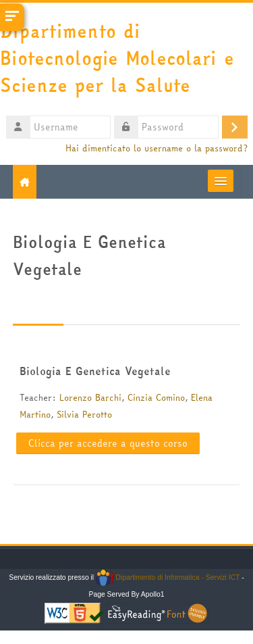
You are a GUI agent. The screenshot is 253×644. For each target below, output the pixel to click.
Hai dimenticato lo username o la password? (157, 148)
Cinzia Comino (156, 397)
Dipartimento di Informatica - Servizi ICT (168, 577)
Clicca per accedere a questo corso (108, 443)
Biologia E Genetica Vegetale (95, 371)
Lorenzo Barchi (90, 397)
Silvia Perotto (84, 414)
